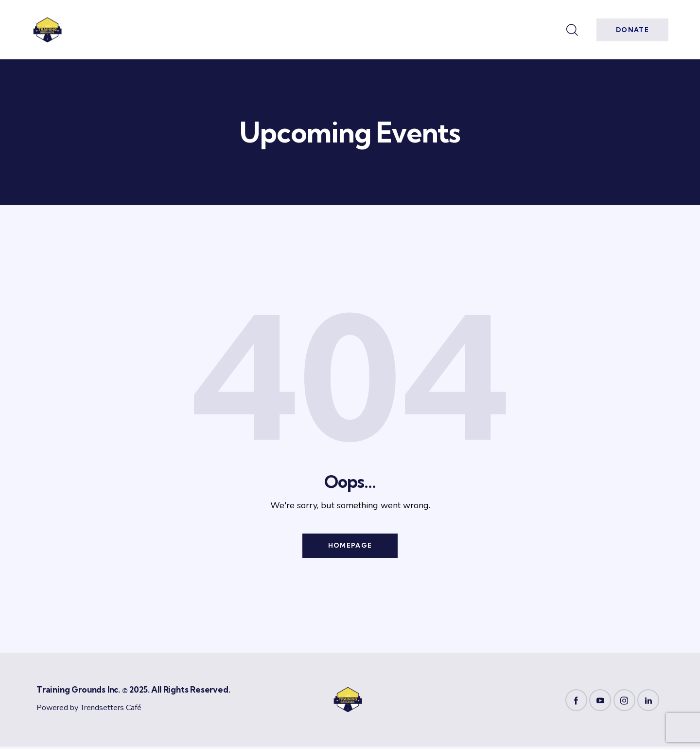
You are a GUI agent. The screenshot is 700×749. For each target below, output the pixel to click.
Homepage (350, 547)
